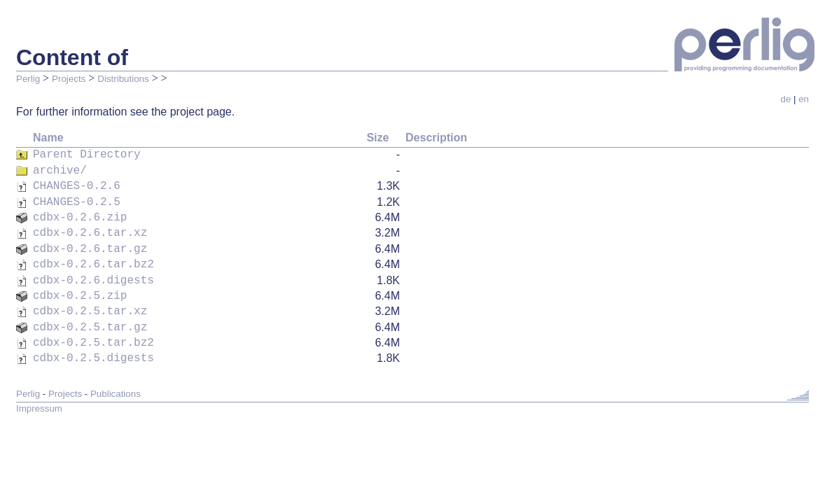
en (804, 99)
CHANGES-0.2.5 (77, 198)
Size (377, 138)
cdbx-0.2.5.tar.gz (90, 312)
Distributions (123, 79)
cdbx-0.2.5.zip (80, 283)
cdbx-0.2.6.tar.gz (90, 241)
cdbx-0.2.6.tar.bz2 (93, 255)
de (785, 99)
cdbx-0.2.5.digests (93, 340)
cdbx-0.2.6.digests (93, 269)
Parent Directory (87, 155)
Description (436, 138)
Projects (69, 79)
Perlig (28, 79)
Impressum (39, 389)
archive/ (60, 169)
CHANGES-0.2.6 (77, 183)
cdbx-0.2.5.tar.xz (90, 297)
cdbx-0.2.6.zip (80, 212)
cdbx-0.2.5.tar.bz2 (93, 326)
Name (48, 138)
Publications (116, 374)
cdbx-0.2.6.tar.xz (90, 226)
